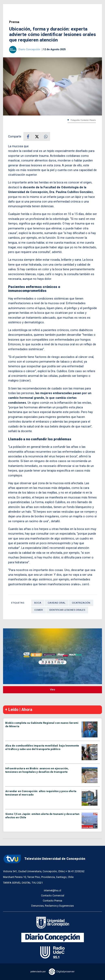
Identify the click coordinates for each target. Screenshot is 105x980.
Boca (38, 603)
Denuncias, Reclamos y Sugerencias (52, 906)
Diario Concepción (30, 49)
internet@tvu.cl (52, 890)
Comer (39, 610)
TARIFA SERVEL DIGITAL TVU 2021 (23, 883)
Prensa (14, 22)
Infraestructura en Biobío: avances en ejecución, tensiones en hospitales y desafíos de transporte (37, 770)
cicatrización (81, 603)
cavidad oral (57, 603)
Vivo (52, 689)
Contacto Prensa (52, 901)
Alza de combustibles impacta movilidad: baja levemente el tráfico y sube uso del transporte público (42, 747)
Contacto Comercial (53, 896)
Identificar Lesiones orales (67, 610)
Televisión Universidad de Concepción (44, 859)
